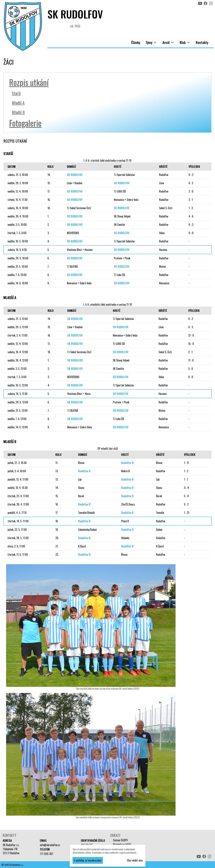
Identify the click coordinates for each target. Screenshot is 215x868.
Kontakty (202, 42)
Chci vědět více (135, 860)
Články (136, 42)
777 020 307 (47, 854)
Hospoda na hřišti (122, 844)
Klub (185, 42)
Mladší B (18, 112)
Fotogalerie (25, 123)
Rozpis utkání (29, 82)
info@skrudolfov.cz (50, 845)
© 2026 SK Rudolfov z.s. (12, 865)
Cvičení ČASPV (120, 840)
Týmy (151, 42)
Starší (16, 93)
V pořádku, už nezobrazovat (88, 860)
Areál (168, 42)
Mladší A (18, 103)
